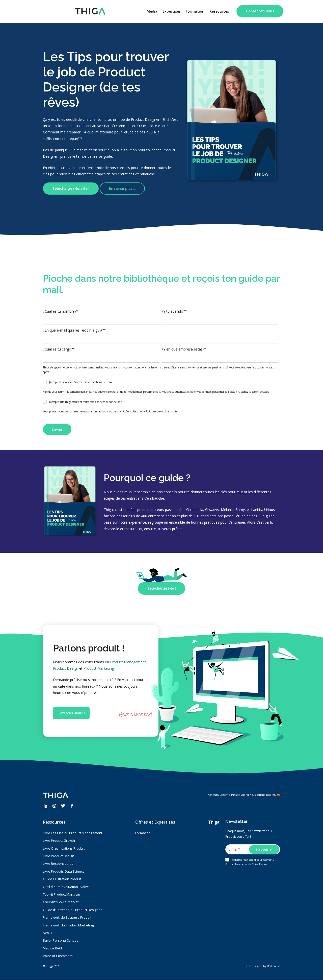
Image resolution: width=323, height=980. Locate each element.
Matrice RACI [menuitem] (52, 948)
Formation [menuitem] (195, 11)
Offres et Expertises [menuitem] (155, 822)
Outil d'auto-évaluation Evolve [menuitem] (66, 887)
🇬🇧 (274, 795)
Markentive (273, 966)
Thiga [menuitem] (214, 822)
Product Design (66, 668)
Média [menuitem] (152, 11)
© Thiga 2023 (52, 966)
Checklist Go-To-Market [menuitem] (61, 902)
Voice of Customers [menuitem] (58, 956)
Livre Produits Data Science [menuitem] (64, 871)
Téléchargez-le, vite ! (71, 189)
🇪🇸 (279, 795)
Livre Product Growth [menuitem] (59, 841)
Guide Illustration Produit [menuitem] (62, 879)
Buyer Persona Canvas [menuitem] (61, 940)
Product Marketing (99, 668)
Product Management (128, 662)
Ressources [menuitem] (219, 11)
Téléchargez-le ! (161, 588)
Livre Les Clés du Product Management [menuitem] (73, 833)
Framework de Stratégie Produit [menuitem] (67, 917)
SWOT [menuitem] (48, 933)
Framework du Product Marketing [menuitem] (68, 925)
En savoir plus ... (122, 189)
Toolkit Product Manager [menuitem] (62, 894)
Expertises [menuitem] (172, 11)
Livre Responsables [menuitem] (58, 864)
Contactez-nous (260, 11)
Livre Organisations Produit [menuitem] (64, 848)
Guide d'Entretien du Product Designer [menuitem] (72, 910)
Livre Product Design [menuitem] (59, 856)
